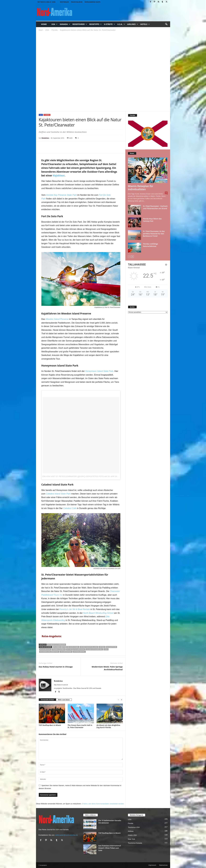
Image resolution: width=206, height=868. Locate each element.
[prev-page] (118, 700)
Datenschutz (163, 865)
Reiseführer (80, 24)
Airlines (133, 24)
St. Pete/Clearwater (56, 645)
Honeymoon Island (89, 647)
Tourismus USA (134, 827)
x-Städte (109, 24)
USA (54, 24)
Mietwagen (65, 2)
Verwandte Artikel (47, 700)
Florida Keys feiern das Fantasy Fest (152, 220)
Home (44, 24)
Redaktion (45, 138)
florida (57, 647)
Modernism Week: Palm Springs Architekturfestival (107, 668)
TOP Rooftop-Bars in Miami (50, 725)
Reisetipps (95, 24)
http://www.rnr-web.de (61, 685)
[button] (166, 24)
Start (41, 30)
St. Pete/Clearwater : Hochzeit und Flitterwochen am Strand (155, 207)
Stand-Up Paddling (94, 649)
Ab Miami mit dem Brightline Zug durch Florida (108, 726)
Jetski (102, 647)
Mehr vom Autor (64, 700)
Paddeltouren (59, 649)
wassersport (66, 652)
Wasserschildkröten (49, 652)
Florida (54, 30)
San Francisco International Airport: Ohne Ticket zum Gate (110, 848)
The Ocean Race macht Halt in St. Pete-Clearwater (80, 726)
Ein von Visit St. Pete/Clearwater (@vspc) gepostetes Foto (73, 476)
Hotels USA (132, 835)
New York (132, 839)
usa (106, 649)
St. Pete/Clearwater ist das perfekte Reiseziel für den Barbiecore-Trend (154, 234)
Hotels (145, 24)
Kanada (65, 24)
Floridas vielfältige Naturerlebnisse (151, 245)
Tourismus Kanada (135, 843)
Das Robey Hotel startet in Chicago (56, 667)
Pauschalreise (77, 2)
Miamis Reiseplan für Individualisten (141, 188)
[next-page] (122, 700)
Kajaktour (112, 647)
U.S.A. (121, 24)
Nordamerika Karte (92, 2)
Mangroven (45, 649)
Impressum (152, 865)
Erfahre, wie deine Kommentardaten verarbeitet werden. (103, 804)
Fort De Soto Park (71, 647)
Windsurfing (79, 652)
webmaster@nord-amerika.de (67, 835)
